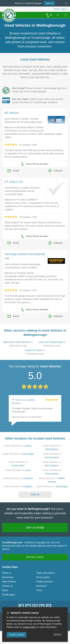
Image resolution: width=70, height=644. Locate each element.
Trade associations (45, 573)
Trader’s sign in (61, 9)
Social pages (9, 595)
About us (7, 573)
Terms (39, 590)
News (5, 590)
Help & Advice (9, 582)
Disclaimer (41, 586)
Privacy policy (43, 577)
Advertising (8, 577)
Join (49, 3)
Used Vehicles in (18, 446)
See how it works (35, 557)
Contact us (8, 586)
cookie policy (30, 627)
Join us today (35, 527)
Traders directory (45, 582)
